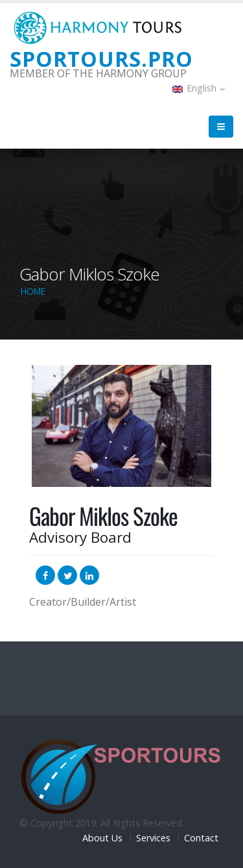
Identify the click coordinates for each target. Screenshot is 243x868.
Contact (201, 838)
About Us (102, 838)
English (199, 88)
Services (153, 838)
